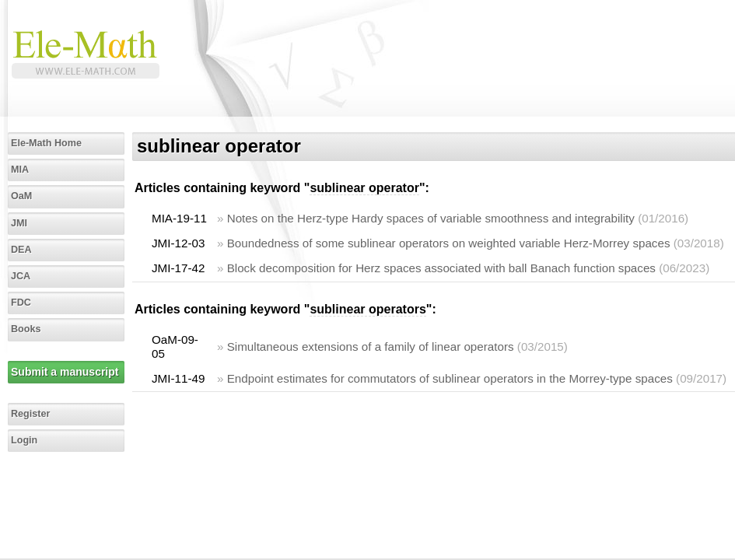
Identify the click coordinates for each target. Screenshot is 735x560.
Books (26, 329)
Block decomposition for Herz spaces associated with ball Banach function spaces (441, 268)
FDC (21, 303)
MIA (20, 170)
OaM (21, 196)
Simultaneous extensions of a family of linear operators (371, 346)
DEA (21, 250)
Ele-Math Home (46, 143)
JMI (19, 223)
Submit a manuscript (65, 372)
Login (24, 440)
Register (30, 414)
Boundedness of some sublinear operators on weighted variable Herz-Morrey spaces (449, 243)
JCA (21, 276)
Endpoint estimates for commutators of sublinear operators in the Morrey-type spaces (450, 378)
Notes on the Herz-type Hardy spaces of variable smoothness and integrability (431, 218)
